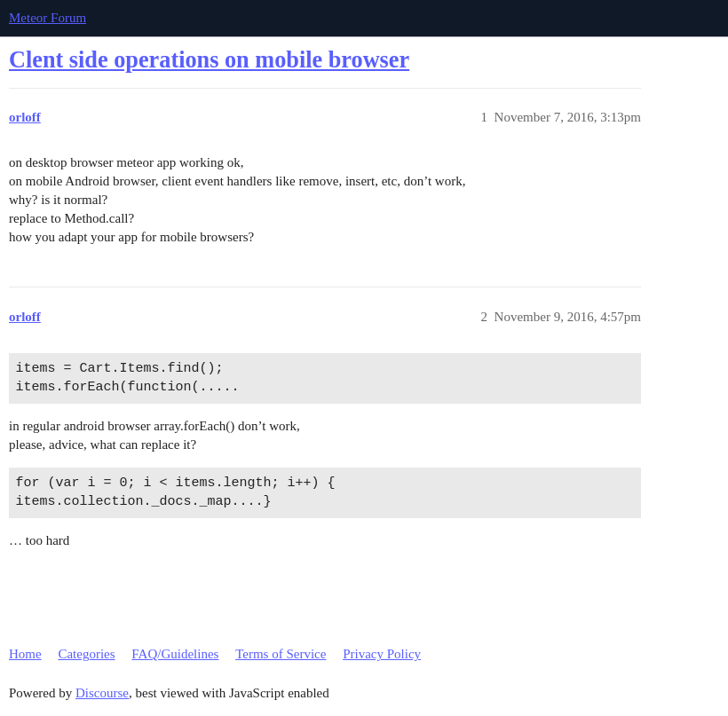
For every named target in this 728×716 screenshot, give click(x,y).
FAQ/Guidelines (175, 654)
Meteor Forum (47, 18)
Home (25, 654)
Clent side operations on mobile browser (209, 60)
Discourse (102, 693)
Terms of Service (281, 654)
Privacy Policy (382, 654)
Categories (86, 654)
